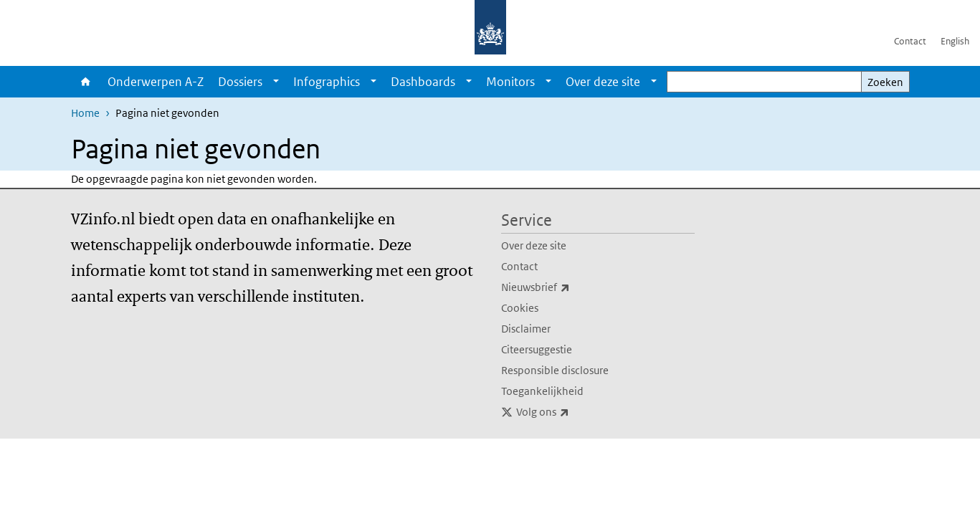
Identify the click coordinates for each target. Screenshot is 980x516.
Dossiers (240, 82)
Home (86, 82)
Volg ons (574, 412)
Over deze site (603, 82)
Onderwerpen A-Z (156, 82)
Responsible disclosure (555, 370)
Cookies (520, 308)
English (955, 41)
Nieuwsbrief (567, 287)
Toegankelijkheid (542, 391)
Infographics (327, 82)
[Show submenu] (276, 82)
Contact (910, 41)
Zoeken (885, 82)
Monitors (510, 82)
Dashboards (423, 82)
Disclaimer (526, 329)
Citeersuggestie (537, 349)
